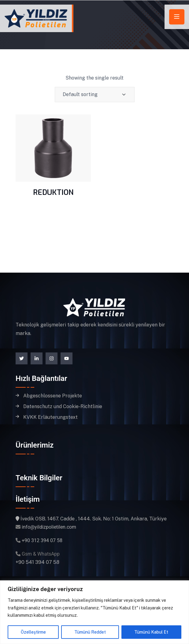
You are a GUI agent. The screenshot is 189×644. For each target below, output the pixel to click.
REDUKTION (53, 192)
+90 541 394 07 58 (37, 562)
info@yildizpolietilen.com (49, 527)
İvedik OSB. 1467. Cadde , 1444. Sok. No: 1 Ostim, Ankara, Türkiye (94, 519)
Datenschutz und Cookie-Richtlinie (63, 407)
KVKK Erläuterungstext (50, 417)
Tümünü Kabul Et (151, 632)
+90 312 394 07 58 (42, 540)
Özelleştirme (33, 632)
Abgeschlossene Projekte (53, 396)
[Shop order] (95, 95)
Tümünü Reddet (90, 632)
